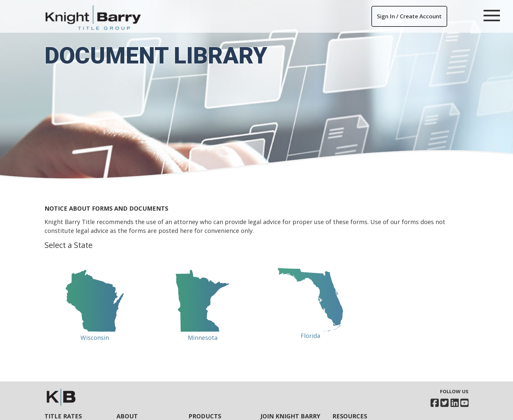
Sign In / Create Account (409, 16)
